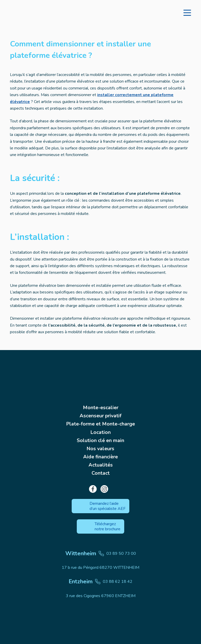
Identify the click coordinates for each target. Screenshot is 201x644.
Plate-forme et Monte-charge (100, 423)
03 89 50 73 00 (101, 553)
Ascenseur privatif (101, 414)
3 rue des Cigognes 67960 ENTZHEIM (101, 596)
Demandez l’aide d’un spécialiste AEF (108, 506)
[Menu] (187, 13)
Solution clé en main (101, 440)
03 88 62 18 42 (100, 582)
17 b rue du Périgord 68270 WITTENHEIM (100, 568)
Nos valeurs (100, 448)
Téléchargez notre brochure (108, 526)
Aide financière (100, 456)
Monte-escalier (101, 406)
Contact (100, 473)
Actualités (100, 465)
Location (101, 431)
